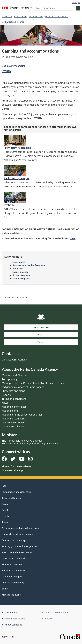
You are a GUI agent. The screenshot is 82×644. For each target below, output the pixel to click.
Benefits (6, 510)
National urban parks (14, 419)
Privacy (49, 619)
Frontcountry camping (18, 148)
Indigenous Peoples (12, 577)
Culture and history (13, 426)
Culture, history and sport (15, 540)
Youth (5, 589)
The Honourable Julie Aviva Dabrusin (30, 442)
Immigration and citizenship (17, 492)
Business (7, 504)
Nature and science (13, 422)
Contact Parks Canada (14, 360)
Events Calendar (21, 272)
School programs (21, 275)
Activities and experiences (16, 22)
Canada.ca (7, 17)
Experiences (19, 262)
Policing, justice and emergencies (19, 546)
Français (76, 3)
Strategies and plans (13, 391)
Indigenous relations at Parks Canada (23, 387)
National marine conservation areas (22, 415)
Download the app (12, 470)
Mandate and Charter (14, 375)
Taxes (5, 522)
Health (5, 516)
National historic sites (14, 407)
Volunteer (18, 269)
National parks (36, 17)
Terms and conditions (14, 399)
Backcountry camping (14, 66)
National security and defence (17, 534)
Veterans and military (13, 583)
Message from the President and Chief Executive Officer (34, 383)
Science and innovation (14, 570)
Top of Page (10, 637)
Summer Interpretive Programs (29, 265)
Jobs (4, 486)
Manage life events (12, 595)
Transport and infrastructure (17, 552)
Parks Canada (21, 17)
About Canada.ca (14, 625)
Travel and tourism (12, 498)
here (19, 233)
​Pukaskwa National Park (56, 17)
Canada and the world (13, 558)
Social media (11, 613)
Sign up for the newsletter (17, 466)
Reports (6, 395)
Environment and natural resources (20, 528)
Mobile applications (15, 619)
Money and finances (12, 564)
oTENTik (7, 71)
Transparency (10, 379)
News (5, 403)
